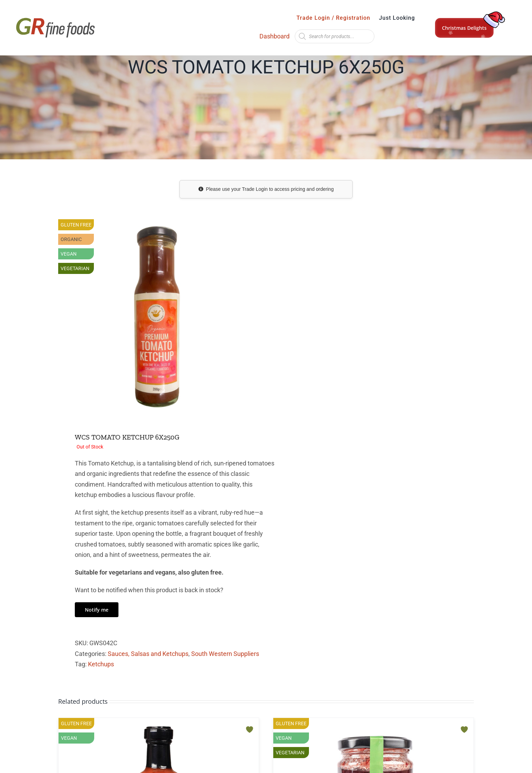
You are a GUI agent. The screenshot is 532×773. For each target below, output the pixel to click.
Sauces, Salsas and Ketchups (148, 654)
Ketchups (101, 664)
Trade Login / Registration (333, 18)
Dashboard (274, 36)
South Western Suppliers (225, 654)
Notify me (97, 610)
